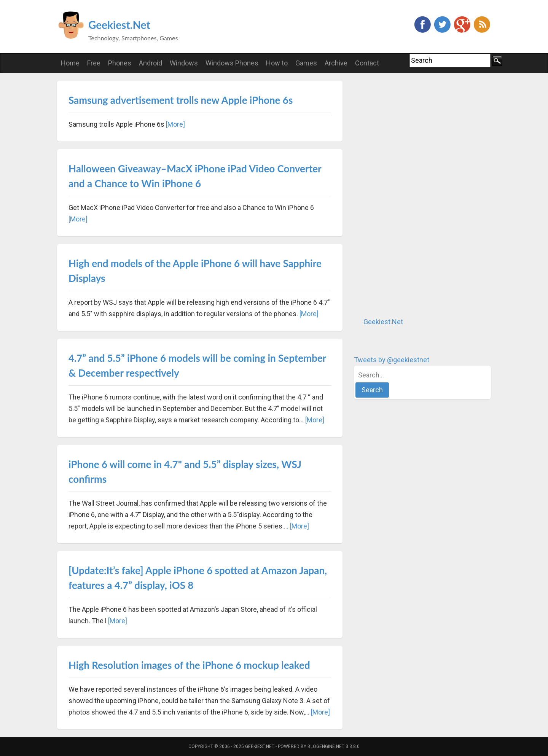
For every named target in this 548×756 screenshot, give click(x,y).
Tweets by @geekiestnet (392, 360)
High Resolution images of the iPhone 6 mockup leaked (189, 665)
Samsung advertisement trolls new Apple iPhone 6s (181, 100)
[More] (175, 124)
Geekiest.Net (119, 25)
